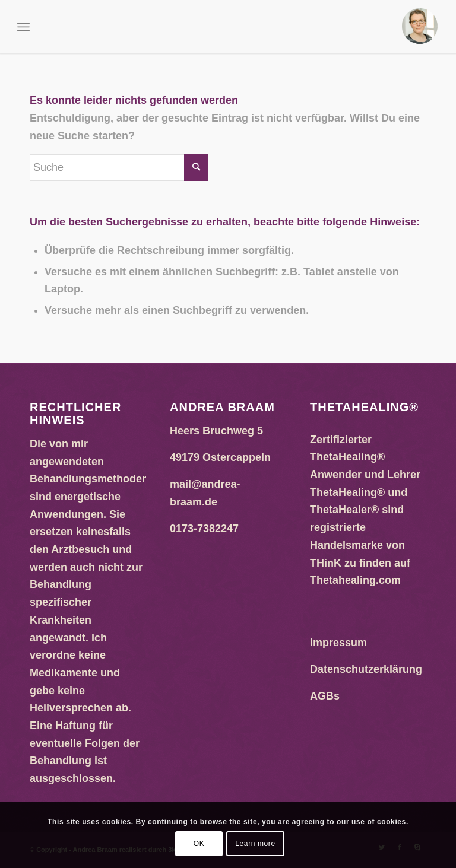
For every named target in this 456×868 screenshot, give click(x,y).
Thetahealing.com (355, 580)
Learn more (255, 844)
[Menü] (23, 27)
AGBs (325, 696)
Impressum (338, 643)
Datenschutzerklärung (366, 669)
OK (199, 844)
